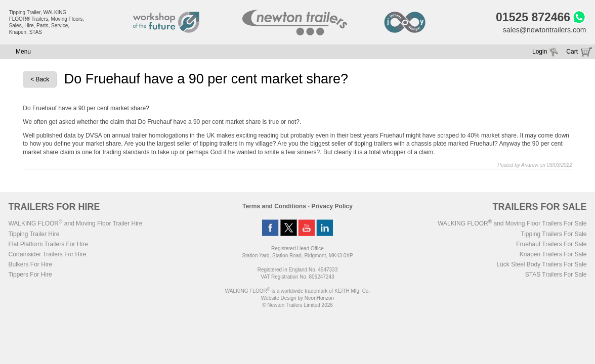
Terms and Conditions (274, 206)
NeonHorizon (319, 298)
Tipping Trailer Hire (34, 234)
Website (279, 298)
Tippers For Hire (30, 275)
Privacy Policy (332, 206)
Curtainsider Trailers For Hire (47, 254)
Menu (23, 52)
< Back (40, 79)
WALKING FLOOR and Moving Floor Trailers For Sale (512, 223)
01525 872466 (533, 17)
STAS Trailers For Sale (556, 275)
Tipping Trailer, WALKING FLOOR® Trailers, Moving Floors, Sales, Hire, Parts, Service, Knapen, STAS (47, 22)
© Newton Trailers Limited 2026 (297, 305)
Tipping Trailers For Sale (554, 234)
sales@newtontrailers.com (544, 30)
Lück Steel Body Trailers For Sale (541, 264)
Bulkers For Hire (30, 264)
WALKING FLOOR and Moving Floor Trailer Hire (75, 223)
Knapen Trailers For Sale (553, 254)
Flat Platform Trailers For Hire (48, 244)
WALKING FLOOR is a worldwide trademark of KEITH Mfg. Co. (297, 291)
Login (540, 52)
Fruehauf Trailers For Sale (551, 244)
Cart (572, 52)
